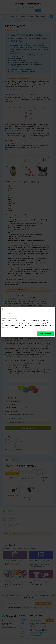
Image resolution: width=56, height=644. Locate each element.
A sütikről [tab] (46, 313)
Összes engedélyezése (46, 334)
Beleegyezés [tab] (10, 313)
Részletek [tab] (28, 313)
